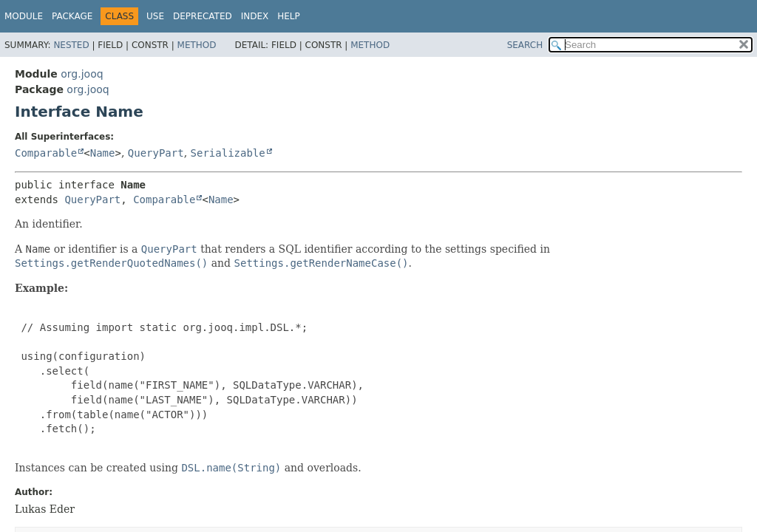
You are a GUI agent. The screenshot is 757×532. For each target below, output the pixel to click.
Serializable (228, 153)
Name (103, 153)
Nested (71, 45)
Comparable (46, 153)
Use (155, 16)
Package (72, 16)
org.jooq (82, 74)
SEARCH (525, 45)
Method (197, 45)
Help (289, 16)
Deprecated (203, 16)
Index (255, 16)
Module (24, 16)
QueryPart (156, 153)
